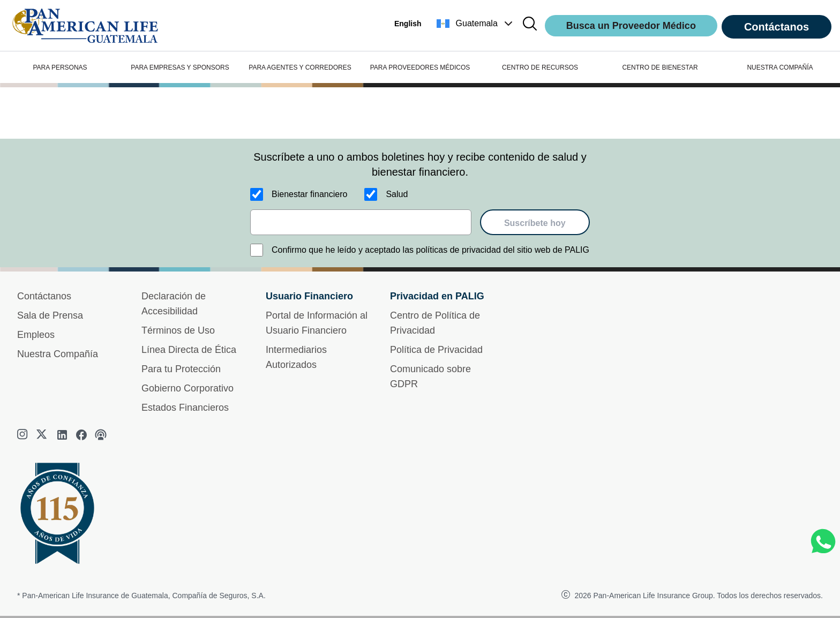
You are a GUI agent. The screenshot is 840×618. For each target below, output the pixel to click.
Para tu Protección (181, 369)
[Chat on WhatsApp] (823, 541)
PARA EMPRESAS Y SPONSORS (180, 67)
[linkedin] (62, 435)
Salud (397, 194)
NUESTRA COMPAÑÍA (780, 67)
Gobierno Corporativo (187, 388)
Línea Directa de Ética (189, 350)
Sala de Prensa (50, 315)
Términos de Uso (178, 330)
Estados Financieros (185, 408)
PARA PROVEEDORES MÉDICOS (420, 67)
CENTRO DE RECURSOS (540, 67)
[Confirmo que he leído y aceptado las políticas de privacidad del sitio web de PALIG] (257, 250)
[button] (476, 24)
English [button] (408, 24)
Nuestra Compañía (58, 354)
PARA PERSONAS (60, 67)
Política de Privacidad (436, 350)
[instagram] (24, 435)
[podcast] (101, 435)
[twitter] (43, 435)
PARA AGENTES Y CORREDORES (300, 67)
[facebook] (81, 435)
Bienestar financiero (309, 194)
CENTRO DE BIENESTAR (660, 67)
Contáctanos (777, 27)
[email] (361, 222)
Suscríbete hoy (535, 223)
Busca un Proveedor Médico (631, 26)
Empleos (36, 335)
